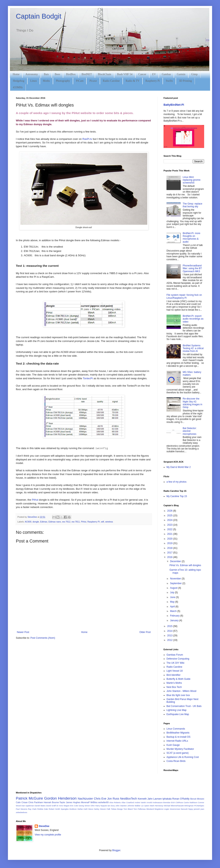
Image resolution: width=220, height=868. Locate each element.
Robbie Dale (43, 809)
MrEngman (189, 806)
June (173, 597)
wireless (109, 522)
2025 (170, 516)
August (174, 588)
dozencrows (175, 809)
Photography (63, 81)
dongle (36, 522)
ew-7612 (66, 522)
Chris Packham (36, 802)
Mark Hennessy (156, 806)
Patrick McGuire (29, 798)
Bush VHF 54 (125, 74)
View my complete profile (48, 835)
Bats (46, 74)
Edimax (44, 522)
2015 (170, 626)
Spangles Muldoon (69, 809)
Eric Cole (74, 806)
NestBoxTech (129, 799)
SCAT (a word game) (178, 753)
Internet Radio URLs (177, 741)
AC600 (28, 522)
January (175, 620)
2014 (170, 631)
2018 (170, 548)
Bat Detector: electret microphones (190, 431)
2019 (170, 543)
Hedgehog (19, 81)
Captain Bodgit (39, 16)
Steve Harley (94, 809)
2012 (170, 640)
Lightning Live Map (176, 710)
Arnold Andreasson (155, 802)
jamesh (197, 809)
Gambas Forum (175, 655)
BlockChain (105, 74)
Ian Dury (111, 806)
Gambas (166, 74)
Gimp (194, 74)
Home (16, 74)
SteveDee (44, 826)
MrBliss (94, 802)
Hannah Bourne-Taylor (55, 802)
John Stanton (121, 806)
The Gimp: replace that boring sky (193, 205)
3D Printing (185, 81)
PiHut (35, 500)
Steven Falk (105, 809)
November (176, 579)
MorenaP (85, 802)
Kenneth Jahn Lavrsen (150, 799)
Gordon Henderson (60, 798)
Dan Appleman (28, 806)
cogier (167, 809)
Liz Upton (145, 806)
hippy (191, 809)
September (176, 583)
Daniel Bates (40, 806)
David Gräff (51, 806)
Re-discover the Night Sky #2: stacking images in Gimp (193, 403)
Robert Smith (54, 809)
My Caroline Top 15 (177, 496)
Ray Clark (32, 809)
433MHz (18, 87)
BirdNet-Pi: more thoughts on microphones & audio (192, 238)
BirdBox (71, 74)
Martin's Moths (174, 683)
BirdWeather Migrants (178, 733)
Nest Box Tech (174, 687)
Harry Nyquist (101, 806)
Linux (34, 81)
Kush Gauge (173, 745)
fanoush (184, 809)
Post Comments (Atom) (43, 638)
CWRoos (179, 802)
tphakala (167, 799)
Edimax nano (55, 522)
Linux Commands (176, 729)
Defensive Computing (178, 659)
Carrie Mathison (190, 802)
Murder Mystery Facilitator (180, 749)
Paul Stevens (22, 809)
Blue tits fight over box (178, 695)
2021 (170, 534)
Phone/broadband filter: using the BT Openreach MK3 (192, 268)
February (175, 616)
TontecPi (88, 378)
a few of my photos (176, 482)
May (173, 602)
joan (202, 809)
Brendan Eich (169, 802)
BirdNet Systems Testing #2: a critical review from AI (193, 348)
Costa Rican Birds (176, 761)
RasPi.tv (87, 139)
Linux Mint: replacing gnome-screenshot (192, 180)
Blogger (116, 850)
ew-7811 (76, 522)
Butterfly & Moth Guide (178, 679)
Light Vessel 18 (175, 671)
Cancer (142, 74)
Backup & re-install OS (178, 737)
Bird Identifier (174, 675)
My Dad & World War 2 (179, 467)
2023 (170, 525)
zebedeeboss (22, 812)
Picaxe (93, 81)
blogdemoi (159, 809)
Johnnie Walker (134, 806)
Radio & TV (133, 81)
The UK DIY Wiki (175, 663)
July (173, 592)
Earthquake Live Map (178, 714)
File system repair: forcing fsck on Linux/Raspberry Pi (184, 296)
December (176, 561)
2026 (170, 511)
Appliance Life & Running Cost (183, 757)
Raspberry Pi (153, 81)
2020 (170, 539)
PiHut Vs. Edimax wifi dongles (185, 565)
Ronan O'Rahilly (181, 799)
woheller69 (103, 802)
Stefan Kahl (83, 809)
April (173, 607)
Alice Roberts (115, 802)
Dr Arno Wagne (63, 806)
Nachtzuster (85, 799)
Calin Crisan (22, 802)
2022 (170, 529)
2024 (170, 520)
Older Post (145, 632)
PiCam (80, 81)
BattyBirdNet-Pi (174, 105)
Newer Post (23, 632)
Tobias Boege (117, 809)
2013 (170, 636)
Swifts (169, 81)
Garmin (181, 74)
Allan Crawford (128, 802)
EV (154, 74)
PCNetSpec (199, 806)
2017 (170, 553)
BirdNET (87, 74)
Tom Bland (128, 809)
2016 (170, 557)
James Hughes (73, 802)
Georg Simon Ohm (87, 806)
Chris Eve (100, 799)
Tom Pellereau (140, 809)
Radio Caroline (111, 81)
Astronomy (32, 74)
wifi (102, 522)
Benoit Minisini (197, 799)
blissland (150, 809)
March (174, 611)
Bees (57, 74)
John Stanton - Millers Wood (181, 691)
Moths (46, 81)
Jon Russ (113, 799)
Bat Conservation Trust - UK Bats (184, 706)
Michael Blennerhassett (174, 806)
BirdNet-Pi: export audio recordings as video (193, 319)
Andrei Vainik (140, 802)
